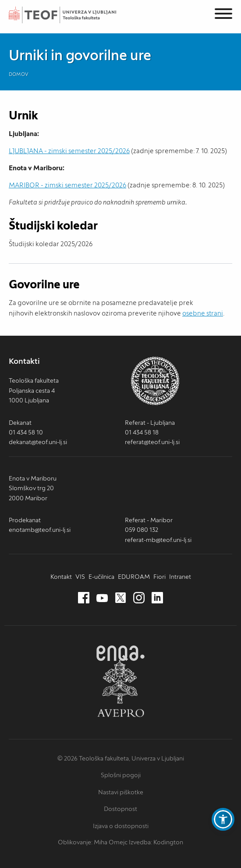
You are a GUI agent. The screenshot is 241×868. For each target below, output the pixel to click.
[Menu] (223, 15)
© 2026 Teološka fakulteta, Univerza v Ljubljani (121, 758)
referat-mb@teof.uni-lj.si (158, 540)
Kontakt (61, 577)
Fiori (159, 577)
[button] (223, 819)
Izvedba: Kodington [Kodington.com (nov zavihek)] (156, 842)
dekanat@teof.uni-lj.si (38, 442)
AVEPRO (120, 688)
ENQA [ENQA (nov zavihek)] (120, 653)
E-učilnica (101, 577)
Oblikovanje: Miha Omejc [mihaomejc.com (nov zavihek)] (93, 842)
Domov (19, 74)
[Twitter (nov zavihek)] (120, 598)
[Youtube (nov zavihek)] (102, 598)
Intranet (180, 577)
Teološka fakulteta (72, 15)
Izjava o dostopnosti (121, 826)
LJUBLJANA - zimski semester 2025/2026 (69, 151)
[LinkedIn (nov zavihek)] (157, 598)
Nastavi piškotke (121, 792)
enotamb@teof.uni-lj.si (40, 530)
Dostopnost (120, 809)
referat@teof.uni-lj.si (152, 442)
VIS (80, 577)
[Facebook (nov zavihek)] (84, 598)
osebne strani (203, 313)
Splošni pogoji (121, 775)
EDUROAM (134, 577)
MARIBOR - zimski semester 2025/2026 (67, 185)
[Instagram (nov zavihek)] (139, 598)
